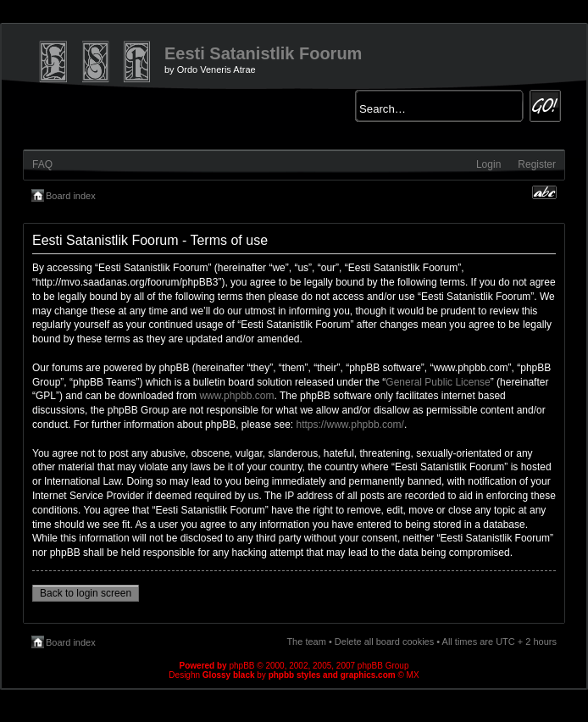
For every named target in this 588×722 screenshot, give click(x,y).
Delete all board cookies (384, 641)
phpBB (241, 666)
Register (537, 164)
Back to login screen (86, 593)
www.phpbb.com (236, 396)
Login (488, 164)
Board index (71, 196)
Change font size (544, 192)
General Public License (438, 382)
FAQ (42, 164)
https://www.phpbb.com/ (350, 425)
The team (306, 641)
